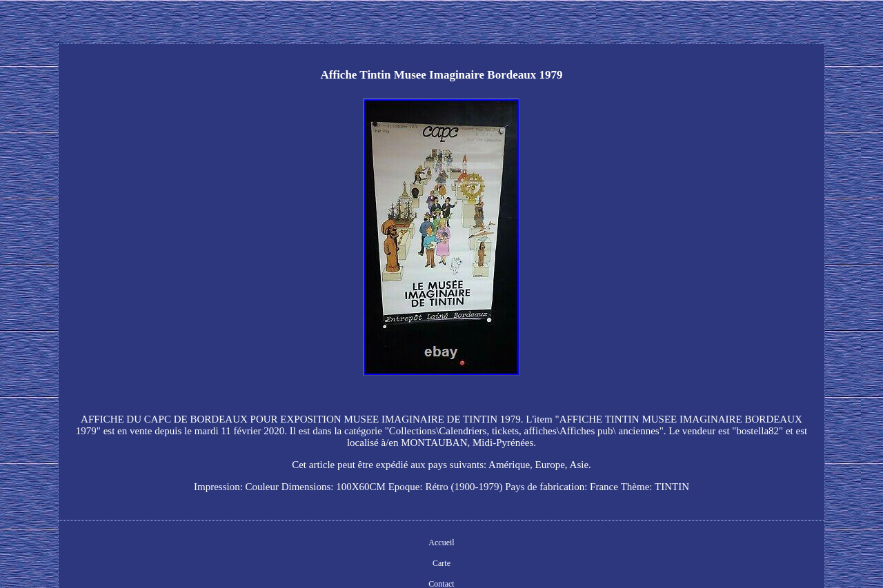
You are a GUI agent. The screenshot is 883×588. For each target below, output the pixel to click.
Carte (441, 563)
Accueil (441, 543)
